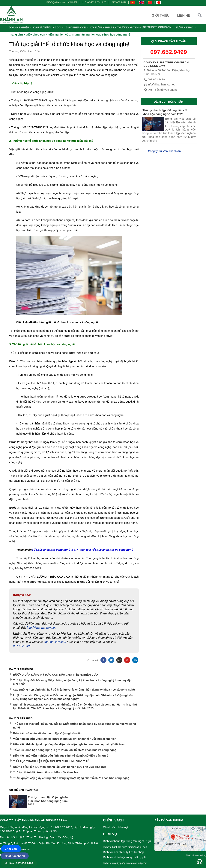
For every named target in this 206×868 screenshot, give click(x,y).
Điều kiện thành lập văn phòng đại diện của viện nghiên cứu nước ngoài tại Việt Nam (69, 744)
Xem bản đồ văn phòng (161, 90)
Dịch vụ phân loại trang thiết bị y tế (125, 857)
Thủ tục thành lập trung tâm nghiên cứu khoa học (46, 772)
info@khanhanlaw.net (61, 2)
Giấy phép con (77, 27)
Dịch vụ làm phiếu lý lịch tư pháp (124, 852)
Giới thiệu (161, 16)
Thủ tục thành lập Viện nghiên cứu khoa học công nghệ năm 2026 (48, 801)
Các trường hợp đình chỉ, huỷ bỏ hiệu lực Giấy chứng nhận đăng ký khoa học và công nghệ (74, 690)
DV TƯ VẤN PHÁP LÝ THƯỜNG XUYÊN (116, 27)
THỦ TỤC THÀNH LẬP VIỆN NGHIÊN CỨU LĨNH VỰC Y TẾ (51, 761)
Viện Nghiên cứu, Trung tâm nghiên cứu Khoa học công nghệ (89, 34)
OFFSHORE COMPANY (159, 27)
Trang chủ (16, 34)
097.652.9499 (119, 2)
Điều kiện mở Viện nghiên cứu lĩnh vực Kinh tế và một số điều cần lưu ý (61, 756)
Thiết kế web (192, 855)
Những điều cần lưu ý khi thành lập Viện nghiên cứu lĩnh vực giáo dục (60, 767)
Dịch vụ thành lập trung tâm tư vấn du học (125, 847)
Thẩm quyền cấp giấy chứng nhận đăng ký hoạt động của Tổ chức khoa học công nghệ (71, 778)
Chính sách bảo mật (116, 827)
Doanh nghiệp (21, 27)
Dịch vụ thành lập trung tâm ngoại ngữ (127, 841)
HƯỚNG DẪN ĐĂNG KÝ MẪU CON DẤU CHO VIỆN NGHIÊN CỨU (55, 675)
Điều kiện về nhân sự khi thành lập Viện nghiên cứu (47, 733)
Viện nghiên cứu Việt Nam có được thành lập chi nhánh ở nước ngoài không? (64, 739)
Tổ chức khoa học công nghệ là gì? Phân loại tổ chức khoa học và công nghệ (65, 750)
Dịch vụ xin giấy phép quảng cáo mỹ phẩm (125, 863)
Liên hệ (184, 16)
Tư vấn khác (186, 27)
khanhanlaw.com (55, 642)
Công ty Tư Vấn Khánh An (164, 151)
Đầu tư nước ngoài (49, 27)
